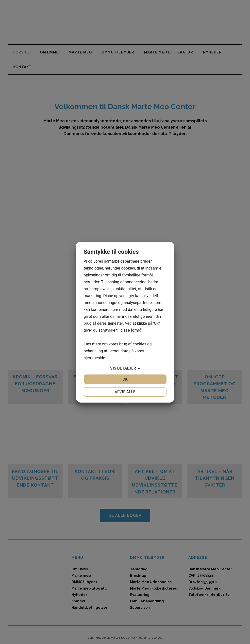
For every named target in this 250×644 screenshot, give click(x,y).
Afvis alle (125, 392)
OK (125, 379)
